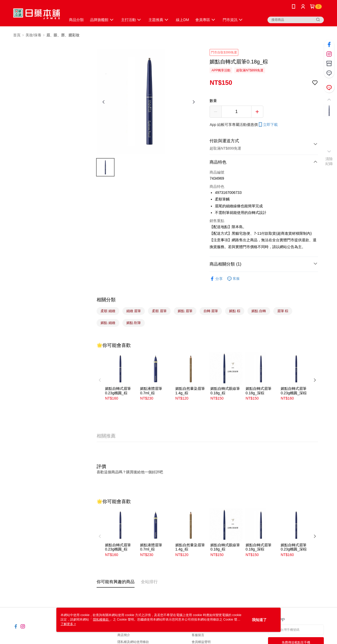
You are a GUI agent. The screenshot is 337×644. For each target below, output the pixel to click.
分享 (216, 279)
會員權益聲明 (201, 642)
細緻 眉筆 (134, 311)
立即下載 (268, 125)
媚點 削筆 (134, 323)
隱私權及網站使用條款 (133, 642)
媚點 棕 (235, 311)
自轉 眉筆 (211, 311)
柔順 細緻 (108, 311)
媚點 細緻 (108, 323)
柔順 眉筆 (159, 311)
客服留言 (198, 635)
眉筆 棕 (283, 311)
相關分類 (106, 300)
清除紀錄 (329, 161)
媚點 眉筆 (185, 311)
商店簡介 (124, 635)
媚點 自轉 (259, 311)
